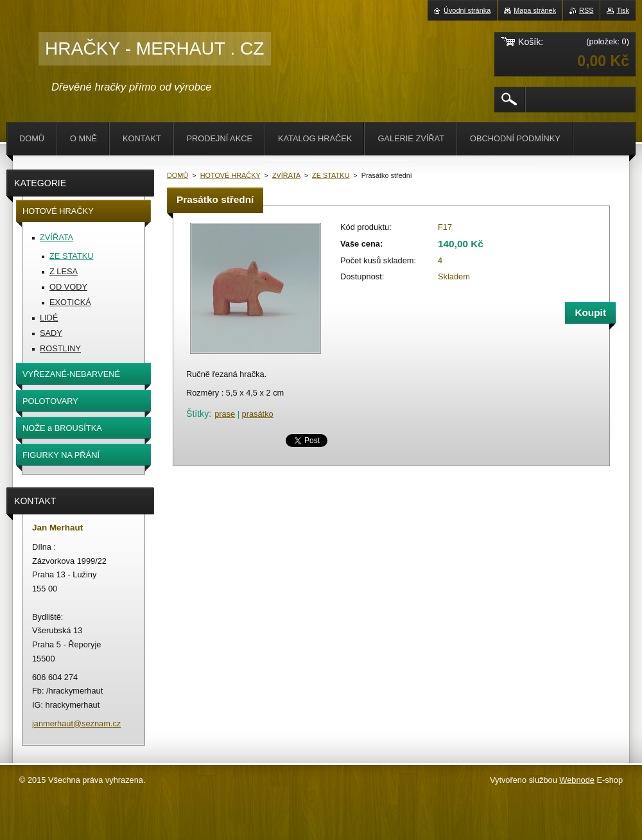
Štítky (197, 414)
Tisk (623, 10)
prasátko (258, 414)
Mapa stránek (535, 10)
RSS (586, 10)
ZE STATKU (331, 175)
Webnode (577, 780)
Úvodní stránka (467, 10)
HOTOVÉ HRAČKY (230, 175)
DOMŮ (178, 175)
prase (225, 414)
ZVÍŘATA (286, 175)
